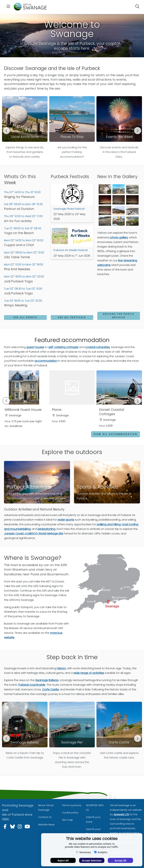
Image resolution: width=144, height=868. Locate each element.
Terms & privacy (72, 805)
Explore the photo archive (119, 316)
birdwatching (47, 529)
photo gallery (119, 237)
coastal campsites (97, 347)
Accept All (120, 860)
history (61, 668)
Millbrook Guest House (23, 410)
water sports (66, 520)
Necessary (83, 852)
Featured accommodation (72, 340)
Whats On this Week (20, 180)
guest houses (35, 347)
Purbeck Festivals (70, 176)
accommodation (46, 361)
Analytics (101, 852)
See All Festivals (72, 317)
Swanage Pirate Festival (69, 209)
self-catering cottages (63, 347)
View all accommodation (116, 434)
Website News (46, 824)
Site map (67, 820)
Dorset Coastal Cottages (112, 412)
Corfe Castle (50, 689)
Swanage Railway (47, 680)
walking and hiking (109, 524)
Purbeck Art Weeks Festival (70, 250)
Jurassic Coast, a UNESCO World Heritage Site (34, 534)
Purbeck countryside (32, 685)
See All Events (25, 317)
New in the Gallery (118, 176)
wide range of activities (89, 673)
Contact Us (45, 817)
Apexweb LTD (121, 814)
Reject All (63, 860)
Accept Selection (92, 860)
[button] (6, 131)
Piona (57, 410)
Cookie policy (70, 813)
